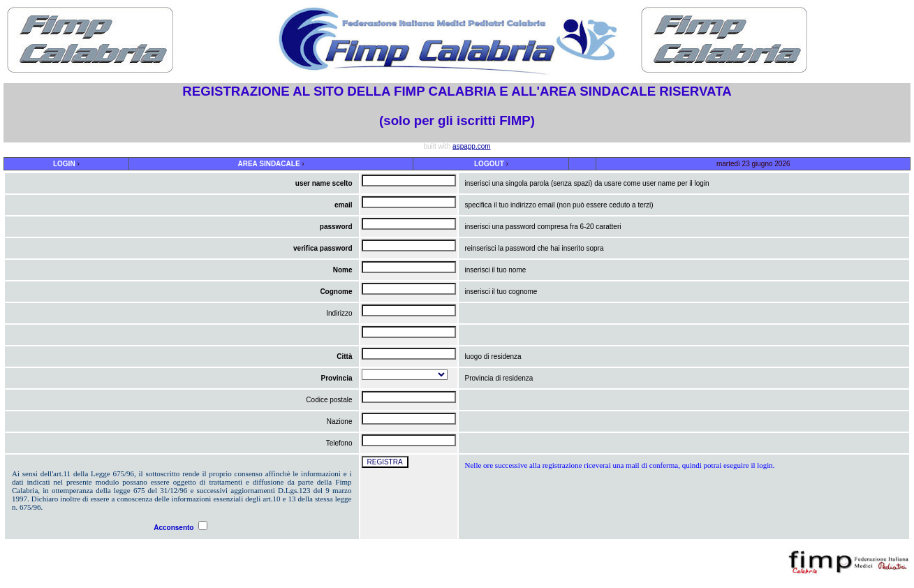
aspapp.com (471, 146)
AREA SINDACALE (268, 164)
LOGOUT (489, 164)
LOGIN (64, 164)
